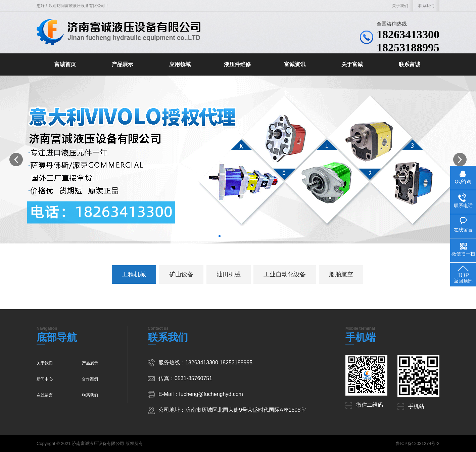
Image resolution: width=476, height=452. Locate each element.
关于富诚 (352, 64)
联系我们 (426, 6)
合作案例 (90, 379)
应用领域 (180, 64)
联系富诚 (410, 64)
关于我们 (400, 6)
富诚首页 (65, 64)
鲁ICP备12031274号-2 (418, 443)
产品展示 (123, 64)
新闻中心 (45, 379)
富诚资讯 (295, 64)
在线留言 (45, 395)
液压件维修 (237, 64)
